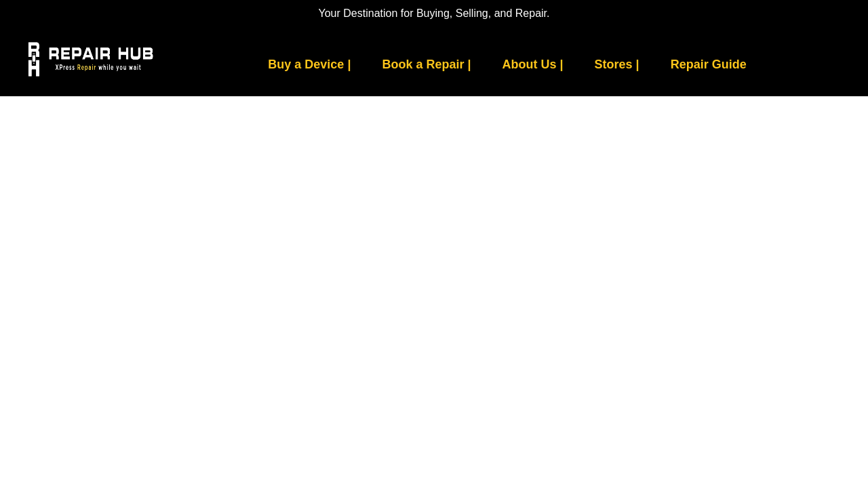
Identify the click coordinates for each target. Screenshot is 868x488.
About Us (533, 64)
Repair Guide (709, 64)
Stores (617, 64)
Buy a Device (309, 64)
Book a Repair (426, 64)
